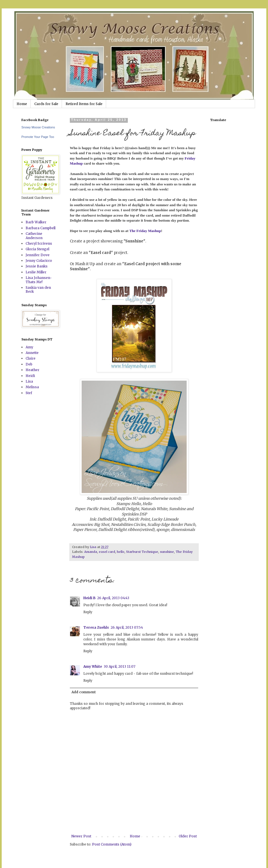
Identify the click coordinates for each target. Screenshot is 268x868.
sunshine (167, 552)
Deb (29, 364)
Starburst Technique (142, 552)
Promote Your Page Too (38, 137)
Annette (32, 353)
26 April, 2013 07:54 (127, 627)
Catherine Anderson (34, 236)
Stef (29, 393)
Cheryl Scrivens (39, 243)
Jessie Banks (37, 266)
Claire (31, 358)
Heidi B (89, 598)
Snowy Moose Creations (38, 127)
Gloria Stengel (37, 249)
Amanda (91, 552)
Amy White (93, 666)
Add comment (84, 692)
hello (121, 552)
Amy (29, 347)
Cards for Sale (46, 104)
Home (22, 104)
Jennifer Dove (38, 255)
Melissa (32, 387)
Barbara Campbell (41, 228)
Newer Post (81, 836)
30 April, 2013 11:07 (120, 666)
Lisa (29, 381)
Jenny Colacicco (39, 261)
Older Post (188, 836)
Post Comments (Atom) (112, 844)
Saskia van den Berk (38, 289)
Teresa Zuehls (96, 627)
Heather (33, 370)
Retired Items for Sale (84, 104)
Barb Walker (36, 222)
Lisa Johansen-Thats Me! (39, 280)
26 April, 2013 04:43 (113, 598)
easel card (107, 552)
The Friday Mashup (145, 231)
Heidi (30, 376)
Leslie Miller (36, 272)
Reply (88, 612)
